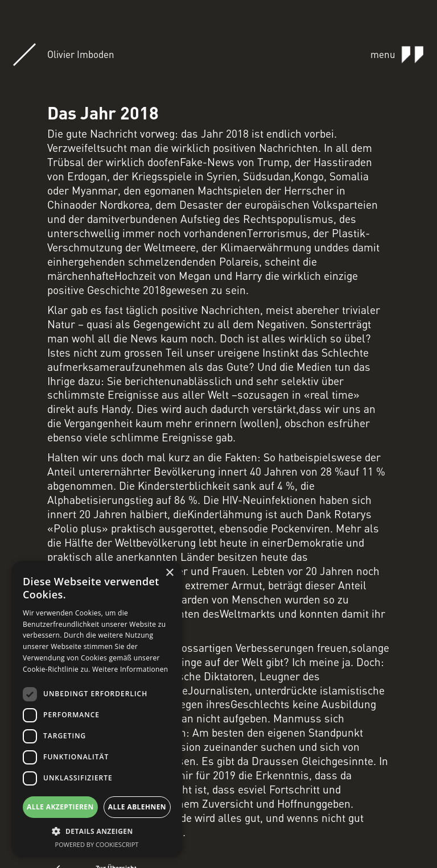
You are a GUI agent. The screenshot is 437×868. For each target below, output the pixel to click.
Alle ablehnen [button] (137, 807)
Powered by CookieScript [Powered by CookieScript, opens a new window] (97, 844)
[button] (97, 831)
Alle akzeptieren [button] (60, 807)
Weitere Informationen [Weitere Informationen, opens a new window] (130, 669)
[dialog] (97, 709)
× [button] (169, 573)
